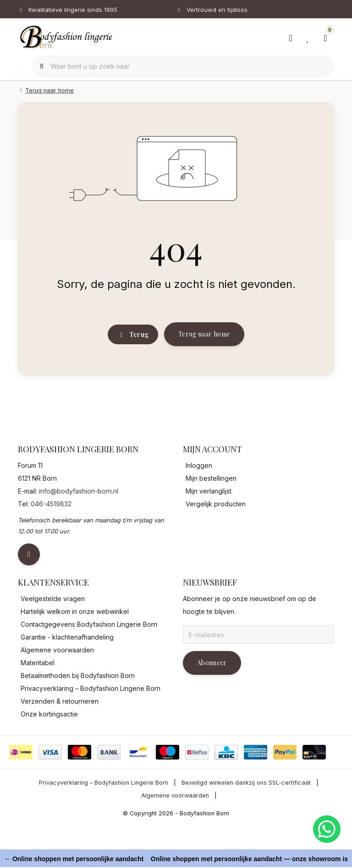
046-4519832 (51, 547)
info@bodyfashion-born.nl (79, 534)
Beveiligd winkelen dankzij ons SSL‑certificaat (246, 826)
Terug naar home (204, 369)
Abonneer (212, 706)
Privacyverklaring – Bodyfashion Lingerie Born (104, 826)
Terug (133, 370)
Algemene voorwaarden (175, 838)
